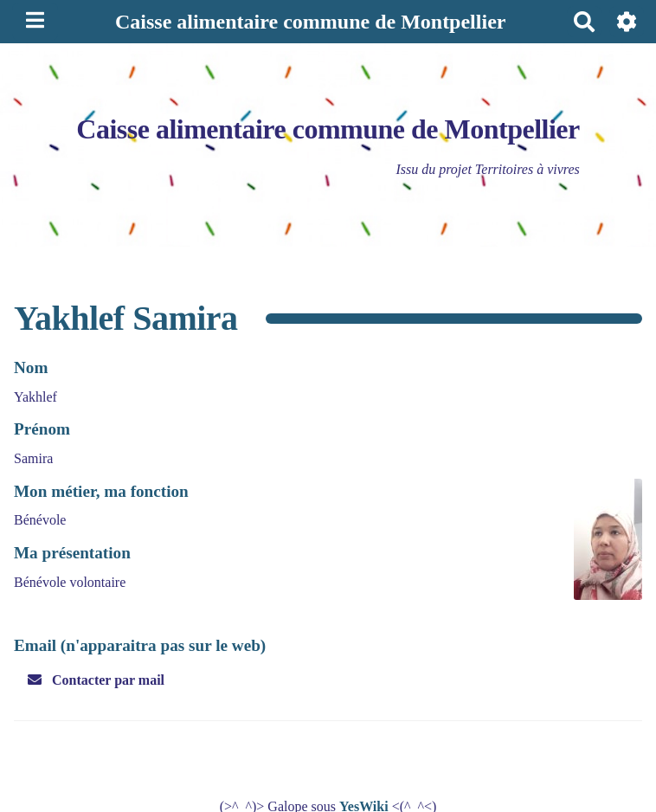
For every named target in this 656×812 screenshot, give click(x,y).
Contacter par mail (96, 680)
